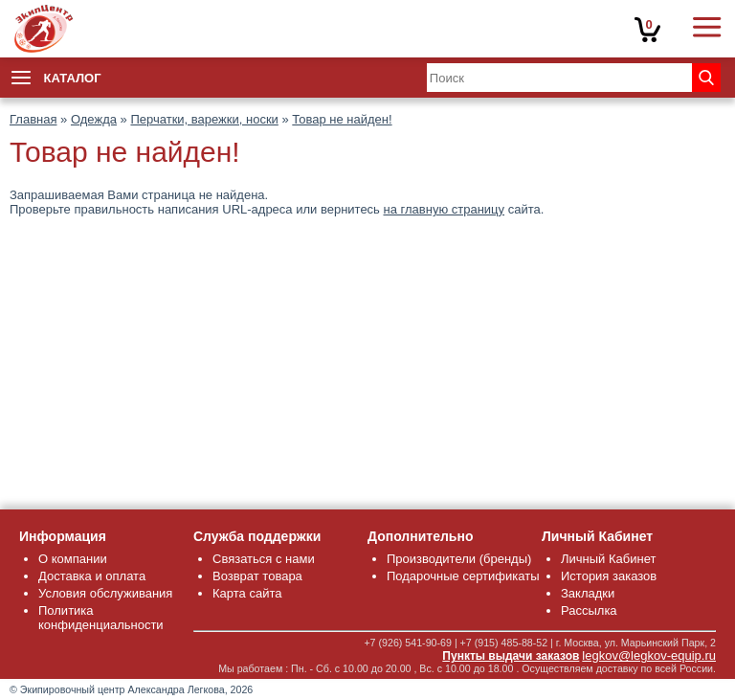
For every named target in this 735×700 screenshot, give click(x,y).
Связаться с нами (264, 559)
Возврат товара (257, 576)
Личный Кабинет (608, 559)
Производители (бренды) (459, 559)
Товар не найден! (342, 119)
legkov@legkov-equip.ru (649, 655)
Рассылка (589, 610)
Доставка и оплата (92, 576)
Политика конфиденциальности (101, 618)
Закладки (588, 593)
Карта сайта (247, 593)
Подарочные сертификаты (463, 576)
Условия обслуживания (105, 593)
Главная (33, 119)
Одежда (94, 119)
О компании (73, 559)
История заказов (609, 576)
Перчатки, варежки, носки (204, 119)
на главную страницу (445, 209)
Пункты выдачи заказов (511, 656)
